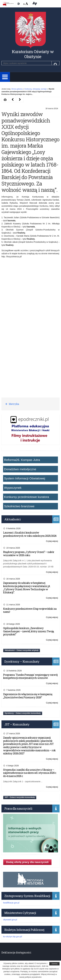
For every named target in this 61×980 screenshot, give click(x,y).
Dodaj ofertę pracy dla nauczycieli (27, 862)
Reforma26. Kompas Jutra (22, 460)
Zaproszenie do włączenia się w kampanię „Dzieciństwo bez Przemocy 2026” (28, 696)
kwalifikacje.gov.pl (11, 903)
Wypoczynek (13, 488)
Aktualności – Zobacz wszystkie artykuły (22, 650)
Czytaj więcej (52, 541)
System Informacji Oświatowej (25, 478)
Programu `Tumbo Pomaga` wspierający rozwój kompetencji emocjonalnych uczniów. (30, 676)
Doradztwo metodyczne (20, 469)
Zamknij (54, 964)
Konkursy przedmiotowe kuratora (27, 497)
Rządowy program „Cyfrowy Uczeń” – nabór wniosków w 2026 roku (29, 554)
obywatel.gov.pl (10, 920)
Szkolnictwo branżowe (19, 506)
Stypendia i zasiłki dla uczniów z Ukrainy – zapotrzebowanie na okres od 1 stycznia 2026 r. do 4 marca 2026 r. (30, 773)
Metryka (14, 404)
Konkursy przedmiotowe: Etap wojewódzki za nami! (30, 610)
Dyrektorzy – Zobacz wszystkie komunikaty (23, 713)
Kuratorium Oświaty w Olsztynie (33, 54)
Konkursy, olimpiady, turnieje (36, 89)
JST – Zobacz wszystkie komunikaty (20, 797)
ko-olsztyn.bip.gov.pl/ (13, 937)
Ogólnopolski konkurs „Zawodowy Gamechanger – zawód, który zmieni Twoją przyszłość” (28, 631)
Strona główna (17, 89)
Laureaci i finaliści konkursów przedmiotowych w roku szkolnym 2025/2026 (30, 534)
